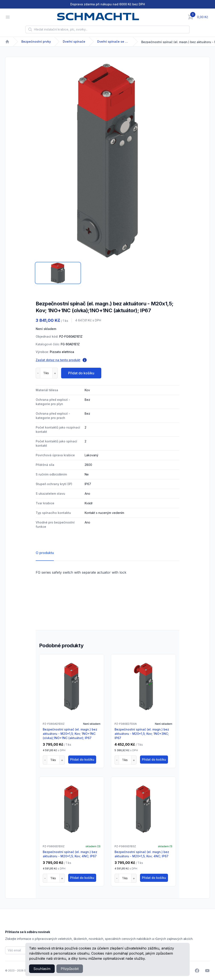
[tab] (58, 273)
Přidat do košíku (81, 373)
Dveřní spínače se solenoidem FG (113, 42)
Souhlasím (42, 969)
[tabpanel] (107, 161)
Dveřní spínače (74, 42)
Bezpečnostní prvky (36, 42)
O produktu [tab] (45, 553)
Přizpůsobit (70, 969)
